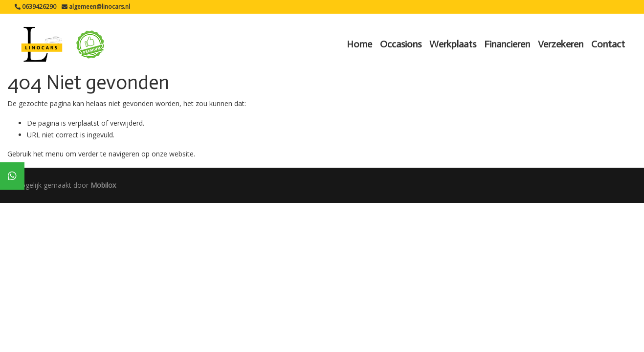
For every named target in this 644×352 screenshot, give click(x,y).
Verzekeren (561, 44)
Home (359, 44)
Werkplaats (453, 44)
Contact (608, 44)
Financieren (507, 44)
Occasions (401, 44)
